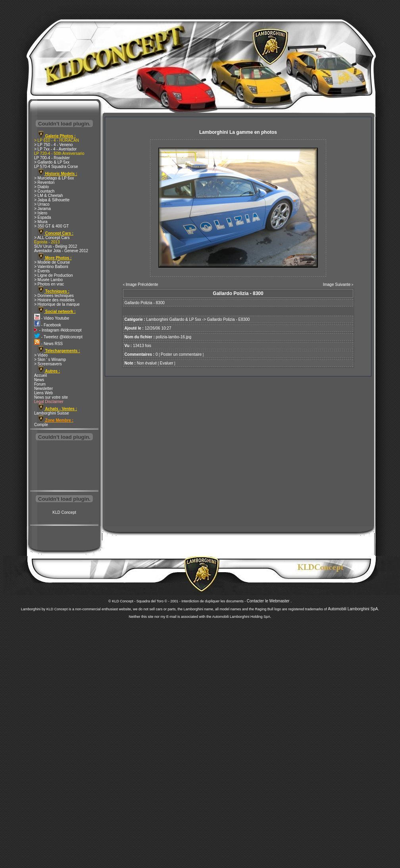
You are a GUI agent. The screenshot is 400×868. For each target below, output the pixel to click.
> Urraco (42, 204)
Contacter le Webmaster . (269, 601)
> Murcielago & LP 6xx (54, 178)
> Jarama (42, 209)
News (39, 380)
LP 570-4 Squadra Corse (56, 167)
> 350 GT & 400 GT (51, 226)
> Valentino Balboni (51, 267)
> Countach (44, 191)
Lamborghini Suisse (52, 413)
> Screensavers (48, 364)
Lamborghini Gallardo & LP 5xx (174, 319)
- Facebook (48, 325)
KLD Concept (64, 512)
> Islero (41, 213)
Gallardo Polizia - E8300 (229, 319)
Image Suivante (337, 285)
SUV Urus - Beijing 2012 (56, 246)
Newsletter (43, 389)
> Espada (43, 217)
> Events (42, 271)
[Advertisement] (64, 466)
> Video (41, 355)
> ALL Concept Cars (52, 238)
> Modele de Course (52, 262)
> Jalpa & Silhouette (52, 200)
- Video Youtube (52, 318)
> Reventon (44, 182)
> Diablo (41, 187)
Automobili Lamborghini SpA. (353, 609)
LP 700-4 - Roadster (52, 158)
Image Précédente (142, 285)
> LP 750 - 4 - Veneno (53, 145)
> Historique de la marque (57, 304)
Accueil (40, 375)
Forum (40, 384)
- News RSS (48, 344)
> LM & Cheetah (49, 196)
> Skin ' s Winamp (50, 360)
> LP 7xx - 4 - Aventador (55, 149)
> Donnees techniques (54, 296)
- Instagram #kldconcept (58, 330)
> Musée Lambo (48, 280)
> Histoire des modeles (54, 300)
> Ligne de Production (54, 275)
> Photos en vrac (49, 284)
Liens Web (43, 393)
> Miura (41, 222)
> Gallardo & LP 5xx (52, 162)
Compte (41, 425)
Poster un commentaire (181, 354)
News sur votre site (51, 397)
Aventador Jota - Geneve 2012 (61, 251)
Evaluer (167, 363)
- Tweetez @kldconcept (58, 337)
